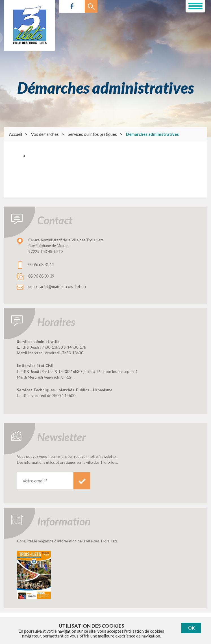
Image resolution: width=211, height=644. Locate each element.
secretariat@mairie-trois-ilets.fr (57, 286)
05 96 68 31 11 (41, 264)
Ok (191, 628)
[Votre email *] (45, 481)
